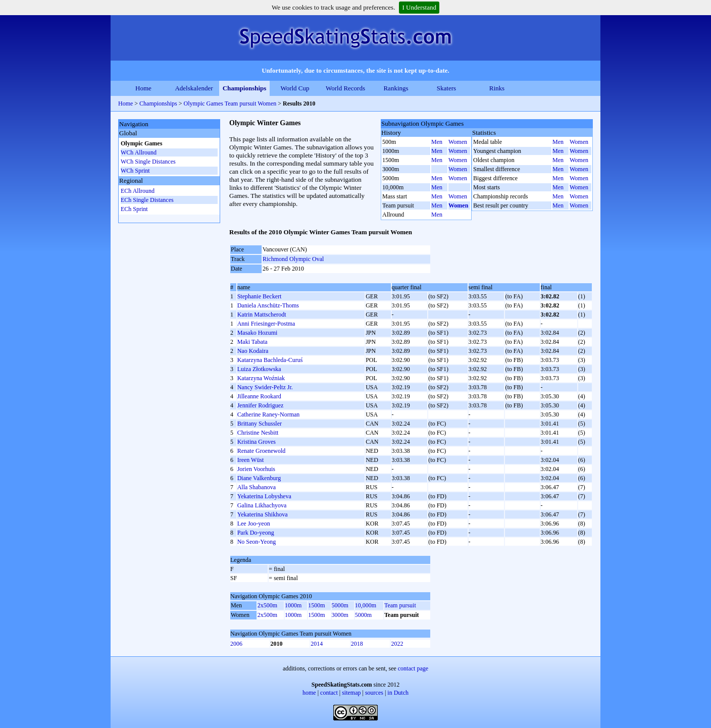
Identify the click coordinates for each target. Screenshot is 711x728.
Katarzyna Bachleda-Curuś (270, 360)
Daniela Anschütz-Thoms (268, 305)
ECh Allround (138, 191)
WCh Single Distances (148, 162)
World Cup (295, 88)
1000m (293, 605)
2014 (317, 644)
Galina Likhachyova (262, 505)
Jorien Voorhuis (256, 469)
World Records (345, 88)
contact (329, 693)
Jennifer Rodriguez (261, 405)
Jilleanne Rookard (259, 396)
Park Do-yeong (256, 533)
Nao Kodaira (253, 351)
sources (374, 693)
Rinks (497, 88)
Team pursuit (400, 605)
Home (143, 88)
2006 (236, 644)
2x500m (267, 605)
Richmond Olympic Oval (293, 259)
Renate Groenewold (262, 451)
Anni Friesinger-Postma (266, 324)
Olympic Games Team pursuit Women (230, 103)
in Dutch (398, 693)
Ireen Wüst (251, 460)
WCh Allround (139, 152)
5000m (340, 605)
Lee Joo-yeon (254, 524)
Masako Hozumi (258, 333)
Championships (245, 88)
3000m (340, 615)
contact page (413, 668)
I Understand (419, 7)
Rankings (396, 88)
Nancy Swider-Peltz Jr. (265, 387)
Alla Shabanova (257, 487)
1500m (316, 605)
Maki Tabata (252, 342)
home (309, 693)
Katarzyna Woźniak (261, 378)
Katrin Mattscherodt (262, 315)
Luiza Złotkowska (259, 369)
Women (458, 142)
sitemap (351, 693)
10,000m (366, 605)
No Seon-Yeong (257, 542)
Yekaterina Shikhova (263, 514)
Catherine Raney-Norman (269, 414)
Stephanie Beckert (260, 296)
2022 (397, 644)
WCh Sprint (135, 171)
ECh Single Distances (147, 200)
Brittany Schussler (260, 424)
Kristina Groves (257, 442)
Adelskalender (194, 88)
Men (437, 142)
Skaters (446, 88)
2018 (357, 644)
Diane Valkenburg (259, 478)
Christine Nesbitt (258, 433)
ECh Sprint (134, 209)
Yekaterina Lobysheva (264, 496)
